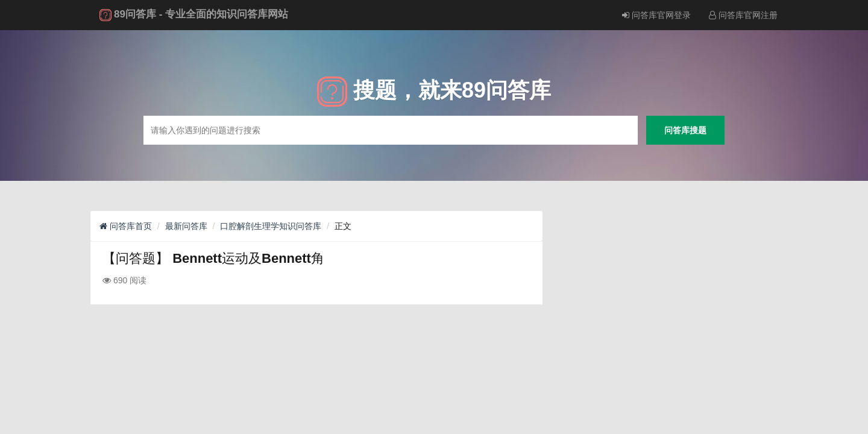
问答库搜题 (685, 130)
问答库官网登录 (656, 15)
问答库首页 (126, 226)
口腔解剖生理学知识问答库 (271, 226)
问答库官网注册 (743, 15)
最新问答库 (186, 226)
